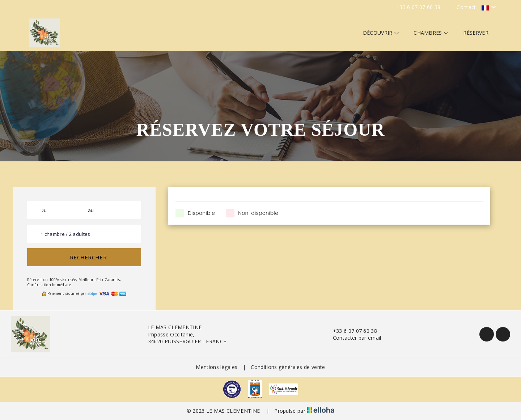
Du (44, 210)
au (91, 210)
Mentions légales (217, 367)
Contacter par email (353, 338)
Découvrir (381, 33)
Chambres (431, 33)
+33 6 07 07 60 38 (351, 331)
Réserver (476, 33)
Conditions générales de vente (288, 367)
